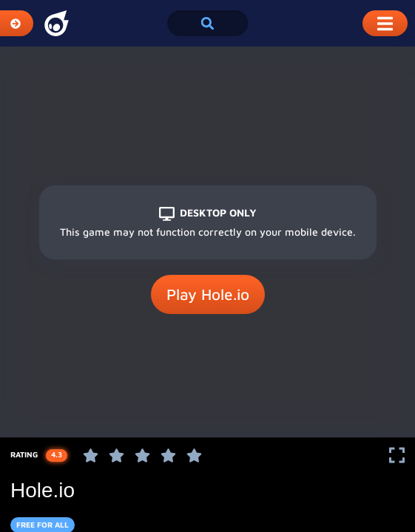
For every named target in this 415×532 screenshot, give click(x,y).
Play (208, 295)
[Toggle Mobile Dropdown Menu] (385, 23)
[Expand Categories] (17, 23)
